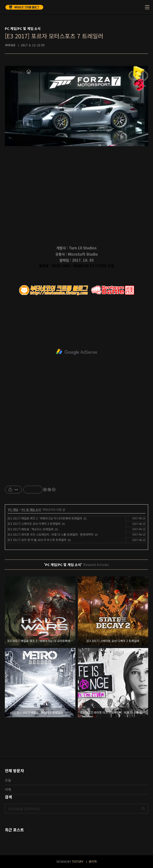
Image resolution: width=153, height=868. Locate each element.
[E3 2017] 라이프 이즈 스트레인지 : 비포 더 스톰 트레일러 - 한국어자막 (51, 534)
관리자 (93, 861)
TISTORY (78, 861)
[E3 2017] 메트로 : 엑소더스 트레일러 (31, 529)
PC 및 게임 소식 (31, 509)
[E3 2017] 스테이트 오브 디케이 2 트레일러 (34, 523)
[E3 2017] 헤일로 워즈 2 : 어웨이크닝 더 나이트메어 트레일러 (45, 518)
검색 (143, 809)
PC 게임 (13, 509)
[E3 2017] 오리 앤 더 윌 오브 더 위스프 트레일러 (37, 540)
